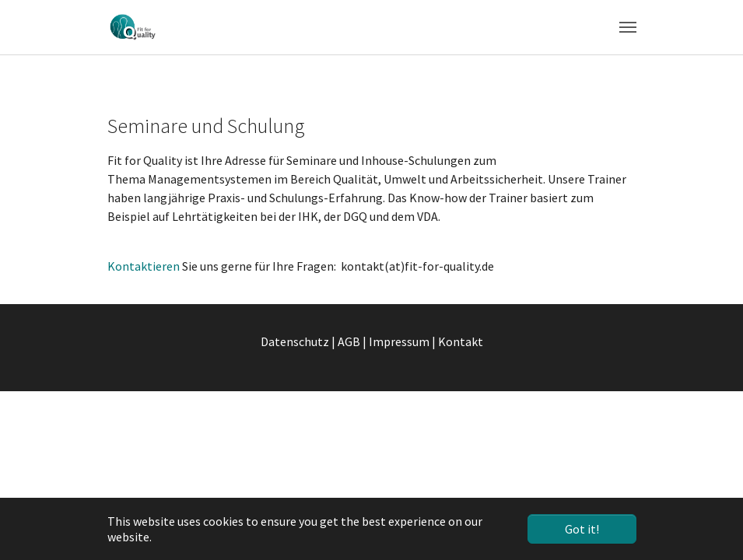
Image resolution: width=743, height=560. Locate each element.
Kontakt (461, 341)
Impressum (399, 341)
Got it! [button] (582, 529)
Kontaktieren (145, 266)
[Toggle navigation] (628, 27)
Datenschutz (295, 341)
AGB (349, 341)
